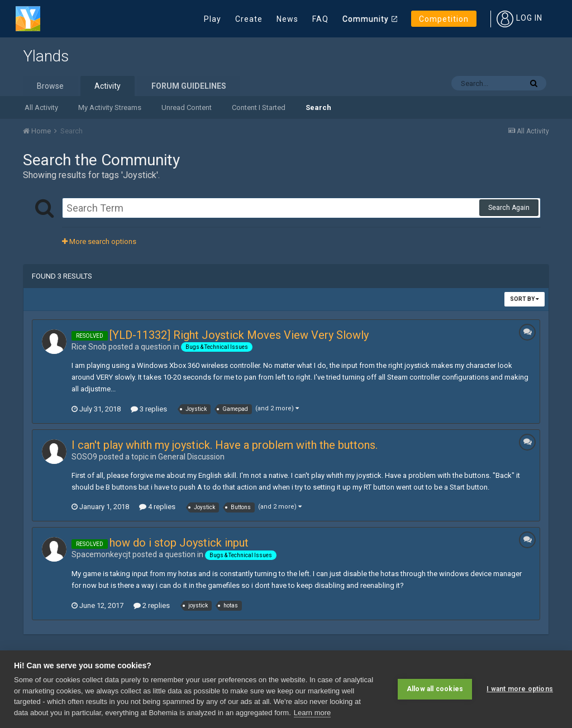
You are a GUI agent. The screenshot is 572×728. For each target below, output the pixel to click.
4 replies (157, 507)
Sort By (525, 299)
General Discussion (191, 457)
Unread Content (187, 107)
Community (366, 19)
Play (213, 19)
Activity (108, 86)
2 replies (152, 605)
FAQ (320, 19)
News (287, 19)
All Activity (41, 107)
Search (318, 107)
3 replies (149, 409)
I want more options (520, 689)
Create (249, 19)
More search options (99, 241)
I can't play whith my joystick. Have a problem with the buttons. (225, 445)
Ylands (46, 56)
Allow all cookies (435, 689)
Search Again (509, 208)
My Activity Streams (110, 107)
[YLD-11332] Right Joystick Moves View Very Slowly (239, 335)
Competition (444, 19)
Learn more (312, 713)
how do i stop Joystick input (179, 543)
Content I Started (259, 107)
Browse (50, 86)
